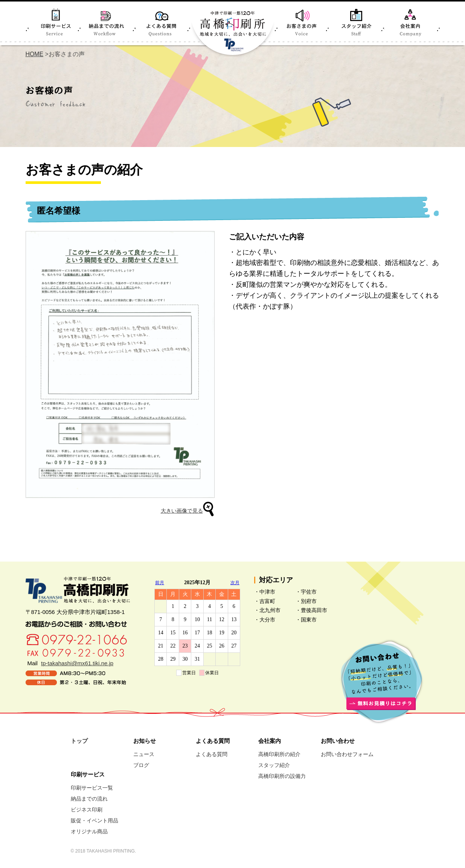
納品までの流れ (89, 799)
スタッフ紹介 (274, 765)
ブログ (141, 765)
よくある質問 (212, 754)
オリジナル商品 (89, 831)
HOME (35, 54)
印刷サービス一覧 (92, 788)
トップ (79, 741)
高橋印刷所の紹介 (279, 754)
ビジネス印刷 (87, 810)
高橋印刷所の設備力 (282, 776)
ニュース (144, 754)
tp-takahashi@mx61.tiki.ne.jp (77, 663)
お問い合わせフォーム (347, 754)
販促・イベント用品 (95, 821)
